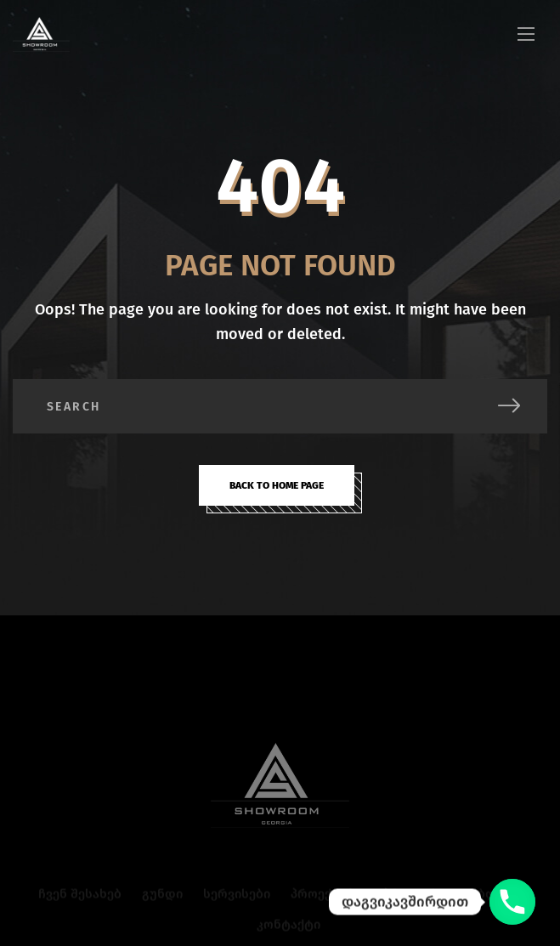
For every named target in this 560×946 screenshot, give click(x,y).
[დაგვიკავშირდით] (512, 902)
